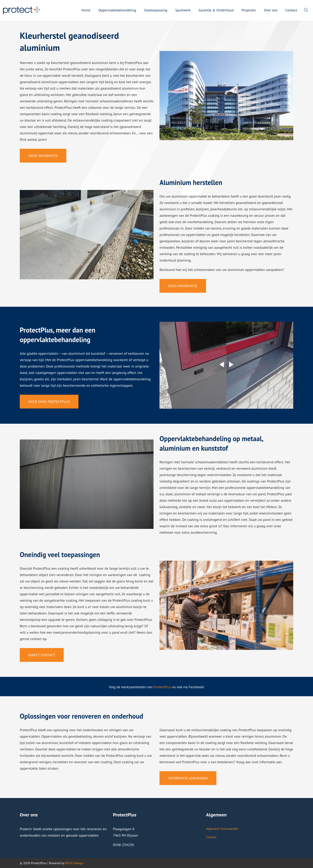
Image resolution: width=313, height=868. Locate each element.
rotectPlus (163, 687)
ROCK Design (74, 863)
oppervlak (46, 133)
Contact (211, 837)
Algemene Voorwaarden (222, 829)
